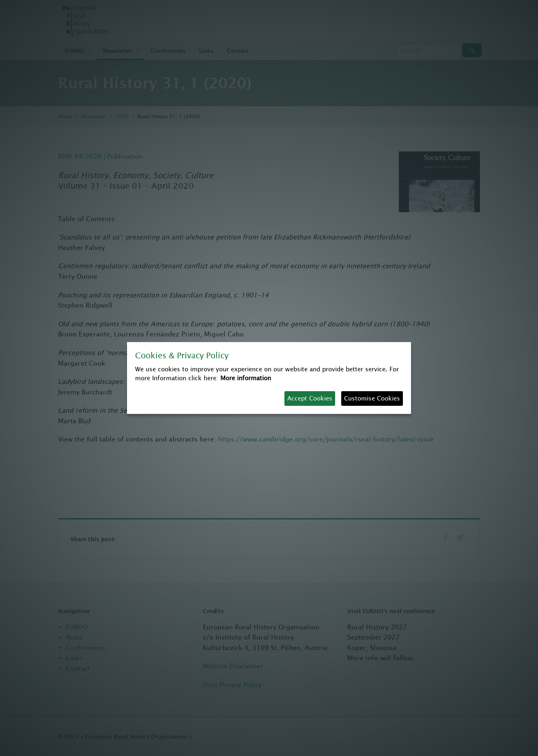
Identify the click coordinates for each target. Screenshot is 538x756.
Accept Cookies (310, 398)
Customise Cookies (372, 398)
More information (246, 378)
